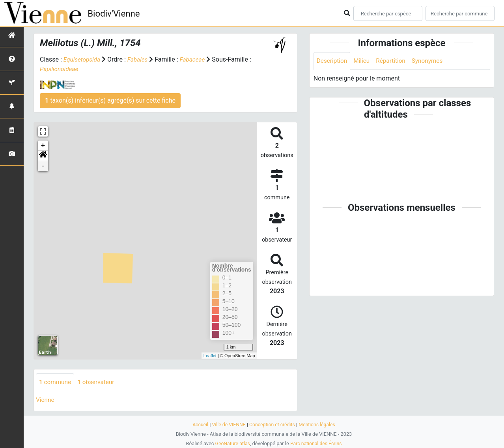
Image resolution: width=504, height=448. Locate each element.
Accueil (198, 425)
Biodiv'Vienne (116, 13)
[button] (43, 156)
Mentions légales (319, 425)
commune (56, 382)
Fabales (140, 59)
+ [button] (43, 146)
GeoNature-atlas (231, 443)
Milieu (363, 61)
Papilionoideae (60, 69)
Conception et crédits (272, 425)
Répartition (394, 61)
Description (333, 61)
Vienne (46, 400)
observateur (98, 382)
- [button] (43, 166)
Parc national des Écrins (317, 443)
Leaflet (210, 356)
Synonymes (431, 61)
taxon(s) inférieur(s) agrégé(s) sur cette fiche (110, 100)
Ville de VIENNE (227, 425)
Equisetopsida (83, 59)
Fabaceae (195, 59)
